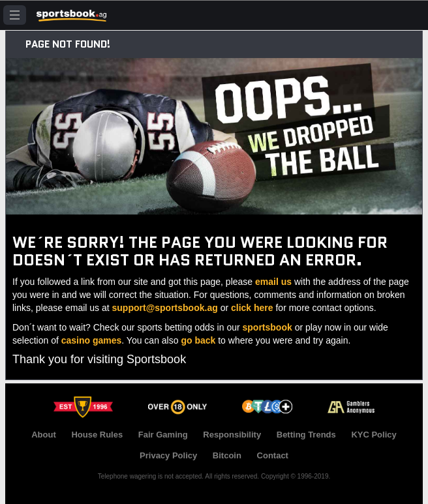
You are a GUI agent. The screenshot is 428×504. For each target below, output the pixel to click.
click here (252, 308)
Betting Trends (306, 435)
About (44, 435)
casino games (92, 340)
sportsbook (267, 327)
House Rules (97, 435)
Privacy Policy (168, 455)
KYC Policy (374, 435)
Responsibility (232, 435)
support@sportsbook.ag (165, 308)
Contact (273, 455)
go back (198, 340)
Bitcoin (227, 455)
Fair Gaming (163, 435)
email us (273, 282)
